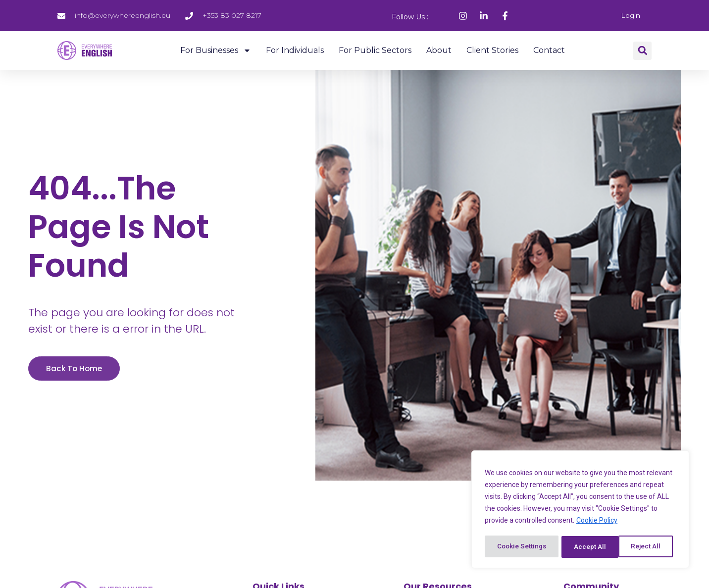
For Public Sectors (375, 50)
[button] (642, 50)
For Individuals (295, 50)
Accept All (648, 547)
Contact (549, 50)
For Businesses (216, 50)
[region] (580, 510)
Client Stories (492, 50)
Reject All (590, 547)
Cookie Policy (597, 522)
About (439, 50)
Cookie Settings (522, 547)
